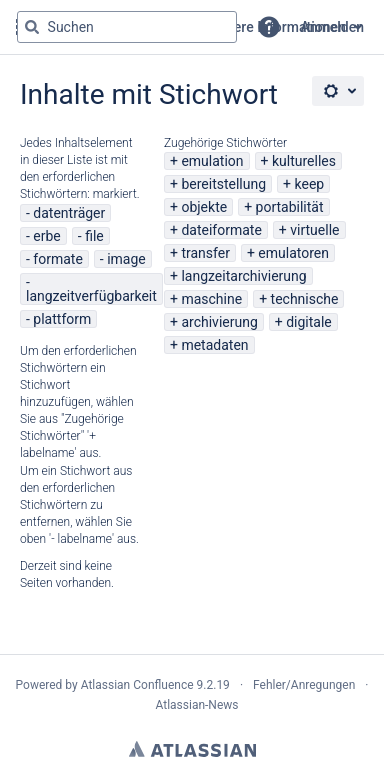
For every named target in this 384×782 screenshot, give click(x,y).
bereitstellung (223, 184)
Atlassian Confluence (137, 685)
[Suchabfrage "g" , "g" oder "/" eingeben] (127, 27)
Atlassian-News (196, 705)
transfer (205, 253)
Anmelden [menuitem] (332, 27)
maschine (211, 299)
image (126, 259)
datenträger (69, 213)
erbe (46, 236)
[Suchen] (32, 27)
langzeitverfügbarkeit (91, 296)
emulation (212, 161)
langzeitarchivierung (243, 276)
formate (58, 259)
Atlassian (192, 749)
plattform (62, 319)
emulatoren (293, 253)
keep (310, 184)
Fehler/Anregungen (304, 685)
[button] (269, 27)
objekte (204, 207)
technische (305, 299)
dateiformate (221, 230)
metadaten (214, 345)
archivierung (219, 322)
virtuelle (314, 230)
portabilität (290, 207)
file (94, 236)
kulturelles (304, 161)
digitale (309, 322)
